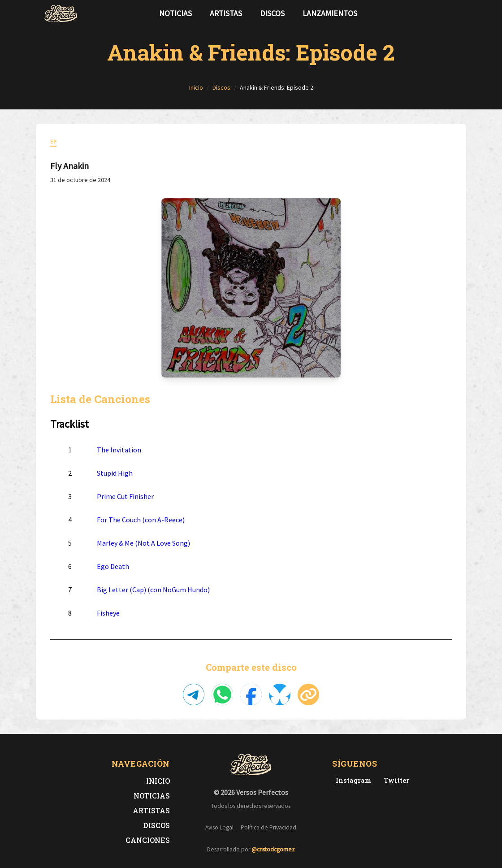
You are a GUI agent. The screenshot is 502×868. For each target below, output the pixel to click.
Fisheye (108, 613)
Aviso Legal (219, 827)
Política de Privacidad (268, 827)
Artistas (226, 13)
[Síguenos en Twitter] (441, 13)
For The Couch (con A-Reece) (141, 520)
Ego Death (113, 566)
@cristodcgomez (273, 849)
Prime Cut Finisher (125, 496)
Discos (272, 13)
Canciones (148, 840)
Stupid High (115, 473)
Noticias (175, 13)
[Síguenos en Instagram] (455, 13)
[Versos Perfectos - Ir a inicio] (61, 13)
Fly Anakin (69, 166)
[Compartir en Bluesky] (280, 694)
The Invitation (119, 450)
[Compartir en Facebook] (251, 694)
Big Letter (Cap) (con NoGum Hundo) (153, 590)
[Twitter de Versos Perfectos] (395, 780)
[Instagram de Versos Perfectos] (352, 780)
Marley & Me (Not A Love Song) (143, 543)
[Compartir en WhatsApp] (222, 694)
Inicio (158, 781)
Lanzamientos (330, 13)
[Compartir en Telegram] (194, 694)
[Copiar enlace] (308, 694)
